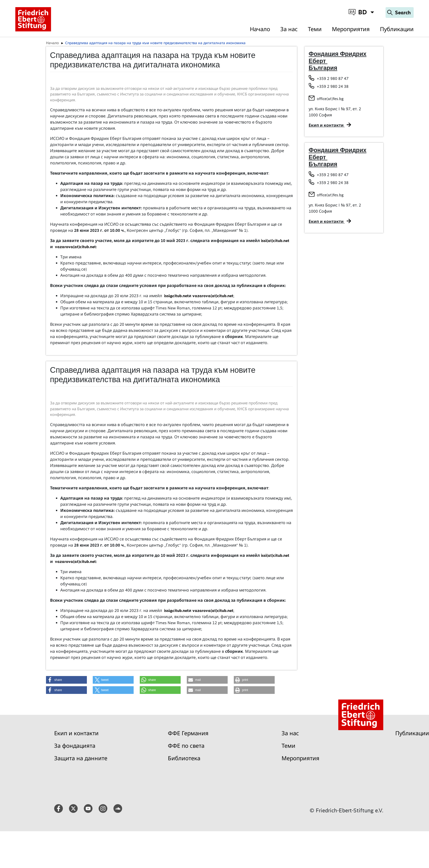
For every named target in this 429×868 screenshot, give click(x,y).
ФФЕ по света (186, 746)
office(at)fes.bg (330, 99)
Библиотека (184, 758)
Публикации (397, 29)
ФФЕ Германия (188, 733)
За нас (289, 29)
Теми (315, 29)
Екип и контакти (76, 733)
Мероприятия (351, 29)
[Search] (400, 13)
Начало (260, 29)
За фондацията (75, 746)
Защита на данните (81, 758)
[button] (66, 680)
